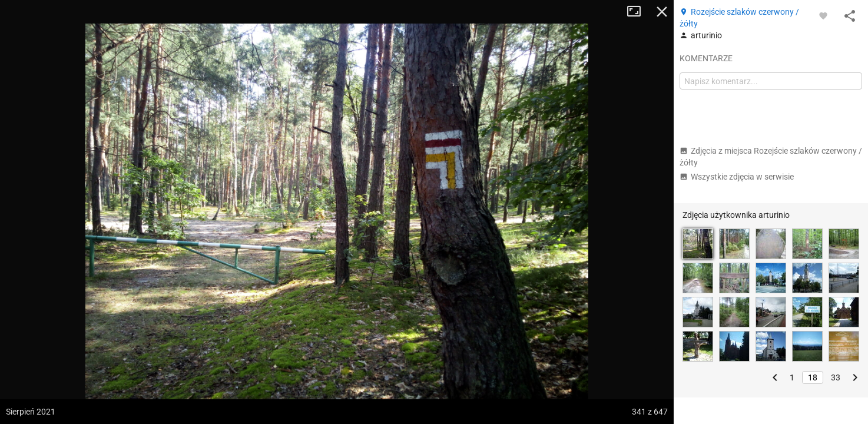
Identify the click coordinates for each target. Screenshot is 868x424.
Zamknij (662, 12)
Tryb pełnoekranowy (638, 12)
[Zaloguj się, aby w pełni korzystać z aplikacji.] (823, 15)
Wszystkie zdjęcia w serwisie (737, 177)
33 (836, 377)
